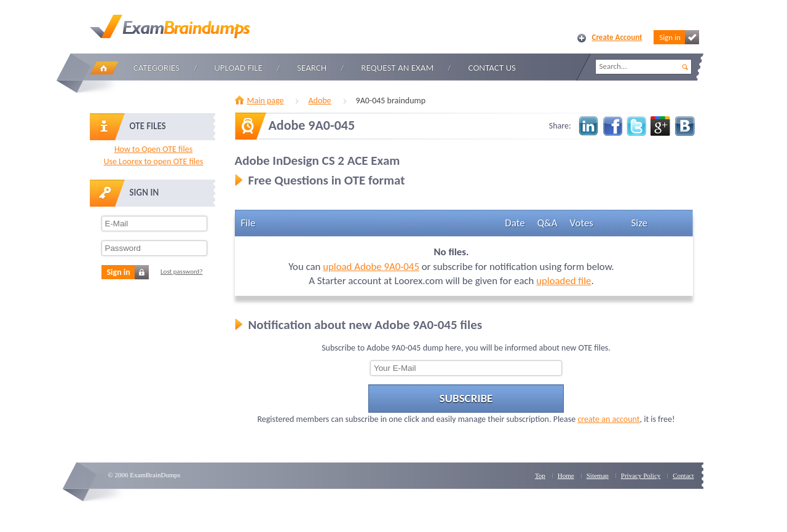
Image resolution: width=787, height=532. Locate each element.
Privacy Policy (641, 475)
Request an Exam (397, 68)
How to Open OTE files (153, 149)
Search (312, 68)
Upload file (238, 68)
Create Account (617, 37)
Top (540, 475)
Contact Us (492, 68)
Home (104, 68)
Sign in (679, 37)
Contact (683, 475)
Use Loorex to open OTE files (153, 161)
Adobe (319, 101)
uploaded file (564, 281)
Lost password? (182, 272)
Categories (156, 68)
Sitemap (598, 475)
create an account (608, 419)
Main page (266, 101)
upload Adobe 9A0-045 (371, 267)
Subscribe (466, 398)
